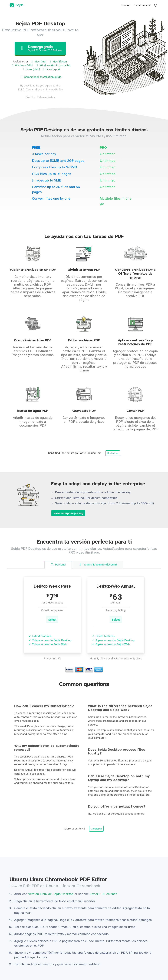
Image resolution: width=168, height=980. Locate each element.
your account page (49, 717)
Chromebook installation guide (41, 77)
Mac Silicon (58, 62)
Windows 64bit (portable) (53, 65)
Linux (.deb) (31, 69)
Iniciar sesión (142, 5)
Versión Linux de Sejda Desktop (51, 894)
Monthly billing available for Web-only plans (116, 659)
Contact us (113, 453)
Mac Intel (38, 62)
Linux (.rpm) (51, 69)
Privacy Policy (54, 90)
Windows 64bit (22, 65)
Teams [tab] (98, 565)
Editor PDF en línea (103, 894)
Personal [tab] (58, 565)
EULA (21, 90)
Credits (30, 97)
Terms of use (34, 90)
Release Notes (46, 97)
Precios (126, 5)
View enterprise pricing (68, 513)
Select (52, 620)
